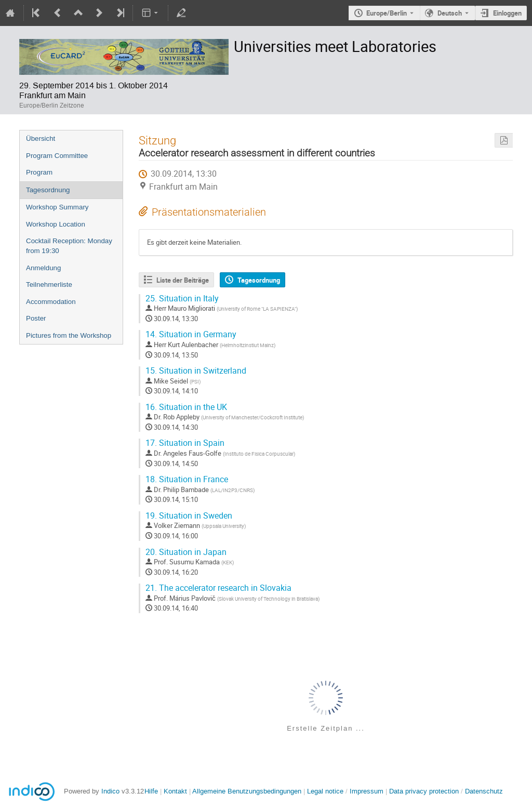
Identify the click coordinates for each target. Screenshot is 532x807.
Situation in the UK (186, 407)
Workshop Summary (57, 207)
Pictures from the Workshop (69, 335)
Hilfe (151, 791)
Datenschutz (484, 791)
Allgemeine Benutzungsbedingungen (247, 791)
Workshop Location (56, 224)
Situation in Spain (185, 443)
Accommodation (51, 302)
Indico (110, 791)
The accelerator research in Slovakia (218, 588)
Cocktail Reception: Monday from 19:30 (69, 246)
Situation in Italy (182, 299)
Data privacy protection (425, 791)
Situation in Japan (186, 552)
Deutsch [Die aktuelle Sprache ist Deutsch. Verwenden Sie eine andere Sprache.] (450, 13)
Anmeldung (43, 268)
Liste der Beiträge (183, 280)
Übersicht (41, 138)
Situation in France (187, 479)
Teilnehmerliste (49, 285)
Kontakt (175, 791)
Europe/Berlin (387, 13)
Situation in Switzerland (196, 371)
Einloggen (507, 13)
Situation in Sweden (189, 516)
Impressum (367, 791)
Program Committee (57, 156)
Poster (36, 318)
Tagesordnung (48, 190)
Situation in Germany (191, 334)
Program (39, 172)
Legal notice (326, 791)
